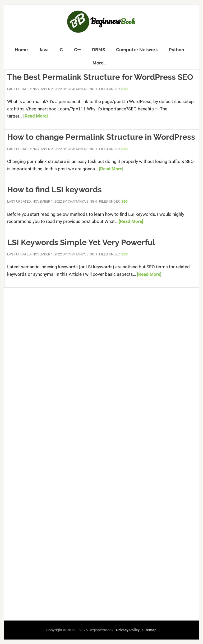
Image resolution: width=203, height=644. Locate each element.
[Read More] (36, 116)
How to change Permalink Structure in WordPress (101, 137)
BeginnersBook (101, 22)
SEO (124, 89)
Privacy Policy (128, 630)
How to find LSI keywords (54, 190)
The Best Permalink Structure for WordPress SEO (100, 77)
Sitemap (149, 630)
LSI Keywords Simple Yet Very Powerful (81, 242)
